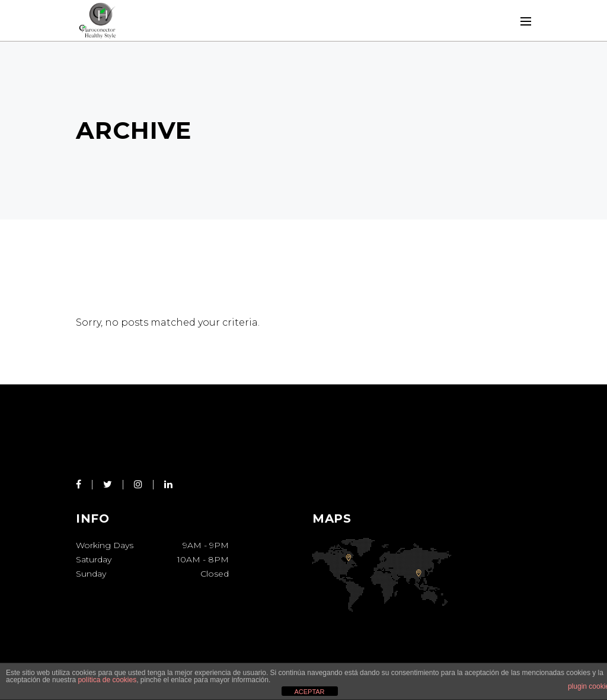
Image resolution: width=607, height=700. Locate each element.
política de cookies (107, 680)
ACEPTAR (309, 692)
